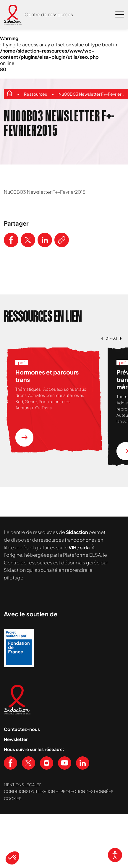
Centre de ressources (49, 14)
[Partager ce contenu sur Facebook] (11, 240)
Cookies (13, 799)
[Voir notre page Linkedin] (83, 763)
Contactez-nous (22, 729)
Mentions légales (23, 785)
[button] (12, 858)
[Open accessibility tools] (115, 855)
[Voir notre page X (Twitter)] (29, 763)
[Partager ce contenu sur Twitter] (28, 240)
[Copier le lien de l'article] (62, 240)
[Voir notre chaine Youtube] (65, 763)
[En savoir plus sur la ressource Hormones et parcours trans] (24, 438)
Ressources (35, 94)
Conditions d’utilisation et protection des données (59, 792)
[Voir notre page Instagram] (47, 763)
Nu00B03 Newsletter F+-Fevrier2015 (92, 94)
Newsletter (16, 739)
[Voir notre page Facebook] (10, 763)
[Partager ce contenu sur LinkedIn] (45, 240)
